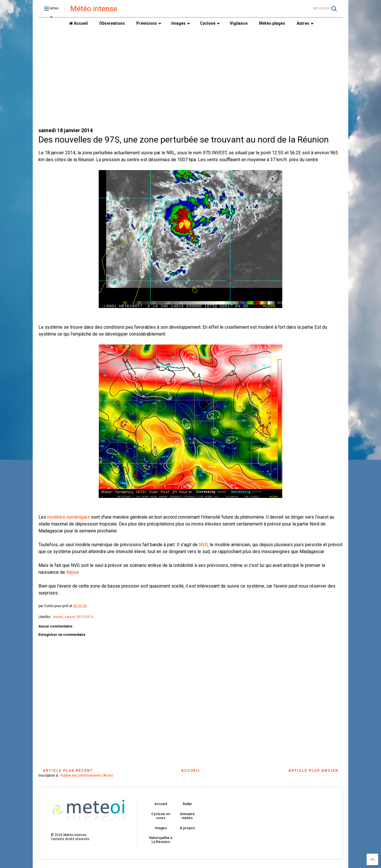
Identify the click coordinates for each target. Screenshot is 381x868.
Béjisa (72, 572)
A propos (187, 828)
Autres (305, 23)
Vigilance (239, 23)
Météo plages (272, 23)
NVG (203, 545)
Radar (187, 804)
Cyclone (210, 23)
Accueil (78, 23)
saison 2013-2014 (79, 617)
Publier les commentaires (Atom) (87, 775)
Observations (112, 23)
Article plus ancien (313, 771)
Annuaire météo (187, 816)
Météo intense (94, 9)
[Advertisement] (190, 78)
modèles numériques (69, 517)
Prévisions (149, 23)
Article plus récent (68, 771)
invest (58, 617)
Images (181, 23)
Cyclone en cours (161, 816)
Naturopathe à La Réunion (161, 840)
